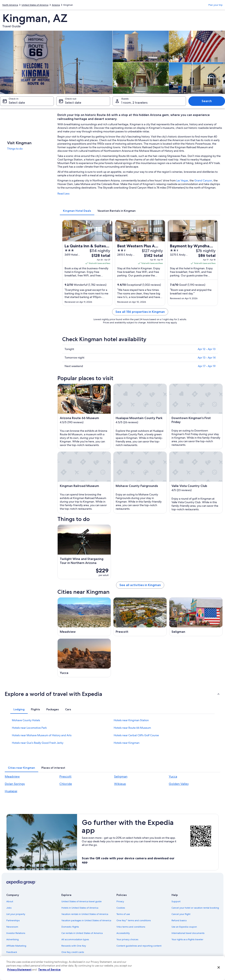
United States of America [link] (35, 5)
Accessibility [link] (123, 933)
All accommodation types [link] (75, 939)
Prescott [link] (65, 777)
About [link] (10, 901)
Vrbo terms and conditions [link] (131, 927)
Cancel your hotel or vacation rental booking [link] (195, 908)
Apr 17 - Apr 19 (207, 366)
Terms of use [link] (123, 914)
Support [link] (176, 901)
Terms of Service (49, 970)
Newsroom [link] (12, 927)
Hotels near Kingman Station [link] (131, 720)
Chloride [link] (66, 784)
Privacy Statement (19, 970)
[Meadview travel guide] (84, 617)
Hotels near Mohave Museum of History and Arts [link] (42, 735)
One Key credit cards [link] (73, 952)
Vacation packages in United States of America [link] (86, 920)
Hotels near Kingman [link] (127, 743)
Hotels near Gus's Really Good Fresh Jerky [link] (38, 743)
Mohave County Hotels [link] (26, 720)
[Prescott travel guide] (140, 617)
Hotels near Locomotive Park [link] (29, 728)
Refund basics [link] (179, 920)
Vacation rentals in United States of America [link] (85, 914)
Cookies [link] (121, 908)
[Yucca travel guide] (84, 658)
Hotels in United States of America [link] (80, 908)
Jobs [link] (9, 908)
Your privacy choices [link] (127, 939)
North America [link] (10, 5)
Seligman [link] (121, 777)
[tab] (77, 211)
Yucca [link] (173, 777)
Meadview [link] (12, 777)
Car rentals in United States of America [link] (82, 933)
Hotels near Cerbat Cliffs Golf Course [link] (136, 735)
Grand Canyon (203, 180)
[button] (113, 694)
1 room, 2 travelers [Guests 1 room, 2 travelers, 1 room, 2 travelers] (134, 103)
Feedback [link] (12, 952)
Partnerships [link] (13, 920)
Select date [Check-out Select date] (73, 103)
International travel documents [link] (188, 933)
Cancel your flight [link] (181, 914)
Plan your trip (215, 5)
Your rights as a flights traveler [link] (187, 939)
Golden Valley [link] (179, 784)
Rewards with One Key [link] (74, 946)
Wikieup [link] (120, 784)
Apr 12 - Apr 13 (207, 349)
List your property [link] (16, 914)
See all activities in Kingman (140, 585)
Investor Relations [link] (16, 933)
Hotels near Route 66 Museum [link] (132, 728)
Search (207, 101)
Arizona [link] (56, 5)
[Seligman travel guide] (196, 617)
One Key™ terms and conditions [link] (134, 920)
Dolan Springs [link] (15, 784)
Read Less (63, 194)
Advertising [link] (12, 939)
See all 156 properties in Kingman (140, 312)
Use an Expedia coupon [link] (184, 927)
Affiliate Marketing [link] (16, 946)
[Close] (219, 968)
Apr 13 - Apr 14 (207, 358)
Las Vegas (182, 180)
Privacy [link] (120, 901)
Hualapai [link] (11, 791)
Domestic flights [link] (70, 927)
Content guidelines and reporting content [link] (139, 946)
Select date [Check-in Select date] (17, 103)
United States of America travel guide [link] (82, 901)
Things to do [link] (15, 149)
